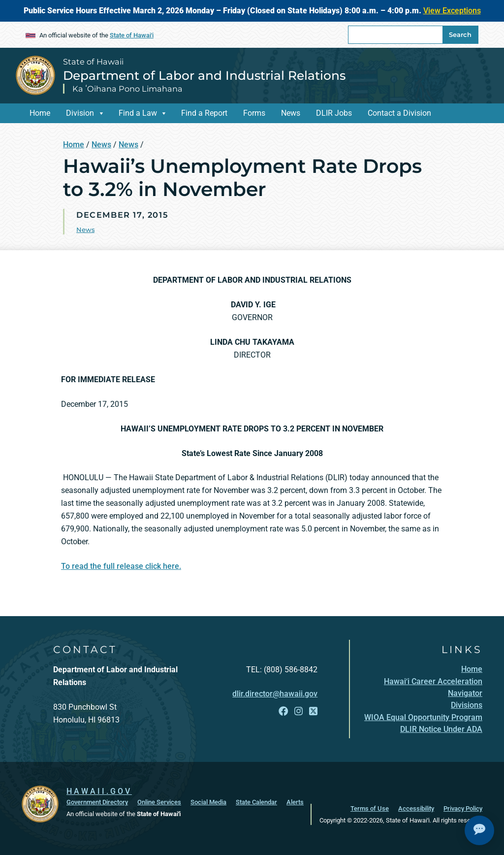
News (291, 113)
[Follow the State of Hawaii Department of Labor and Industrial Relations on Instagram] (299, 711)
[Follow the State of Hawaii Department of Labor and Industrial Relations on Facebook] (283, 711)
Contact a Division (399, 113)
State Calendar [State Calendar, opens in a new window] (256, 802)
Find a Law (138, 113)
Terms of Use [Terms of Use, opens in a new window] (370, 808)
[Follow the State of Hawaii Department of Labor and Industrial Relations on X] (313, 711)
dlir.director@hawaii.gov (275, 694)
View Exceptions (452, 11)
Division (80, 113)
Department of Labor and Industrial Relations (204, 75)
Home (40, 113)
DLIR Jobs (334, 113)
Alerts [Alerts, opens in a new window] (295, 802)
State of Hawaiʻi (132, 35)
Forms (254, 113)
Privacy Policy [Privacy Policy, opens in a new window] (463, 808)
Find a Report (204, 113)
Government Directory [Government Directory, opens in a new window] (97, 802)
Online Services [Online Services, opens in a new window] (159, 802)
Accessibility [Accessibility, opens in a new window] (416, 808)
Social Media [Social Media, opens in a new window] (208, 802)
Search (460, 34)
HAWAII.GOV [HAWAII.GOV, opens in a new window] (99, 791)
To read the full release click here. (121, 566)
